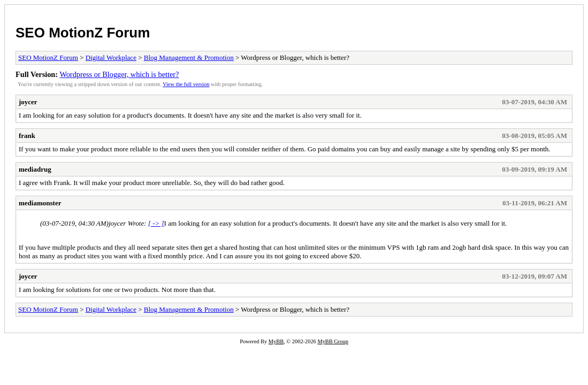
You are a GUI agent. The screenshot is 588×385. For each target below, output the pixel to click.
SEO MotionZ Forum (83, 33)
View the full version (186, 84)
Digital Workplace (111, 57)
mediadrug (35, 169)
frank (27, 136)
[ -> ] (156, 223)
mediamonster (40, 203)
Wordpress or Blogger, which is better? (119, 74)
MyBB (276, 341)
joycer (28, 102)
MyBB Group (333, 341)
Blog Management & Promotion (189, 57)
